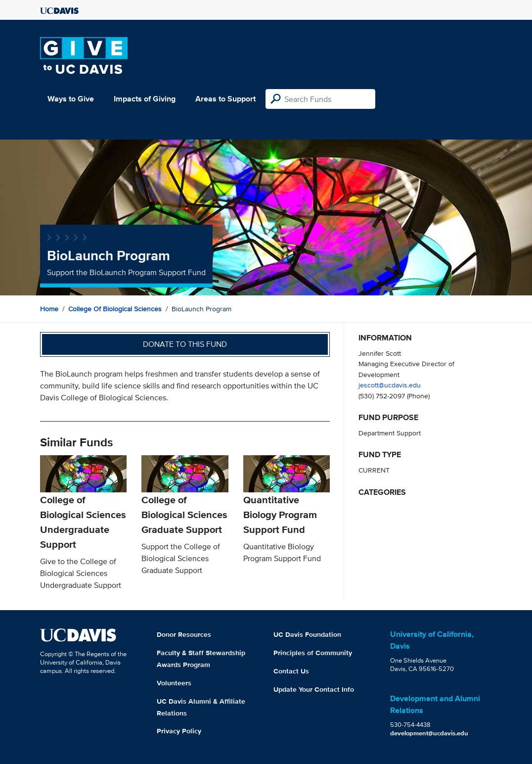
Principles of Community (313, 653)
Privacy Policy (179, 731)
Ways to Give (71, 99)
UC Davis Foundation (307, 634)
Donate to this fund (185, 344)
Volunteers (174, 683)
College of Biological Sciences (115, 309)
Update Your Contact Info (314, 689)
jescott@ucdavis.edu (390, 385)
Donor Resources (184, 634)
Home (49, 309)
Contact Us (291, 671)
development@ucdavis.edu (429, 733)
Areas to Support (225, 99)
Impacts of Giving (145, 99)
